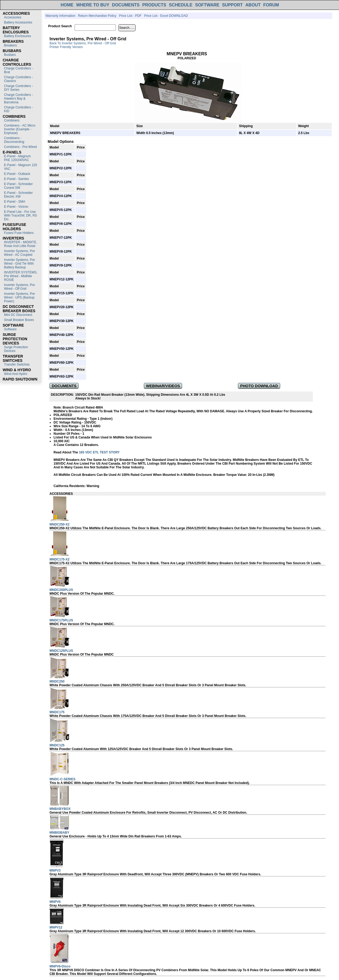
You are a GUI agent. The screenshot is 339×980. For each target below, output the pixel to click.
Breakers (10, 45)
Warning (93, 486)
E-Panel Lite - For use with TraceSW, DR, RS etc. (20, 215)
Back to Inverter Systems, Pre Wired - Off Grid (83, 43)
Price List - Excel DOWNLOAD (166, 16)
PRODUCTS (154, 5)
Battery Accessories (18, 22)
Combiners (12, 120)
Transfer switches (17, 364)
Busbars (10, 55)
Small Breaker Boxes (19, 320)
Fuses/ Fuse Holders (19, 233)
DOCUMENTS (126, 5)
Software (10, 329)
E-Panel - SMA (15, 202)
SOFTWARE (207, 5)
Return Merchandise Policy (97, 16)
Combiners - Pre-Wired (20, 147)
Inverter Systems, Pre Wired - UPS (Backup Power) (19, 297)
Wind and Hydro (16, 374)
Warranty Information (60, 16)
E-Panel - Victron (16, 207)
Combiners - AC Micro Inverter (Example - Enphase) (20, 129)
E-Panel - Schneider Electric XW (18, 195)
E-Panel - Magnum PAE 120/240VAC (17, 158)
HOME (67, 5)
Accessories (13, 17)
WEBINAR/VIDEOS (163, 386)
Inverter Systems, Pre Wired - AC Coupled (19, 253)
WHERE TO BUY (93, 5)
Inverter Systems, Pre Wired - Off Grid (19, 287)
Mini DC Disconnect (18, 315)
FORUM (271, 5)
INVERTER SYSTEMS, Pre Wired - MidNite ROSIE (21, 276)
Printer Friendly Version (66, 47)
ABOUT (253, 5)
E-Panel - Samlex (16, 179)
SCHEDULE (181, 5)
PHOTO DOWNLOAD (259, 386)
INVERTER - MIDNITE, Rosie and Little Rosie (21, 244)
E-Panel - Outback (17, 174)
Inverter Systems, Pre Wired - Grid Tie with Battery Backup (19, 264)
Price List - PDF (130, 16)
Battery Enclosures (18, 36)
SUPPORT (232, 5)
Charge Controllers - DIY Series (18, 88)
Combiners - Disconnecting (14, 140)
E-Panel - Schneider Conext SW (18, 186)
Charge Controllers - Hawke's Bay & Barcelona (18, 99)
